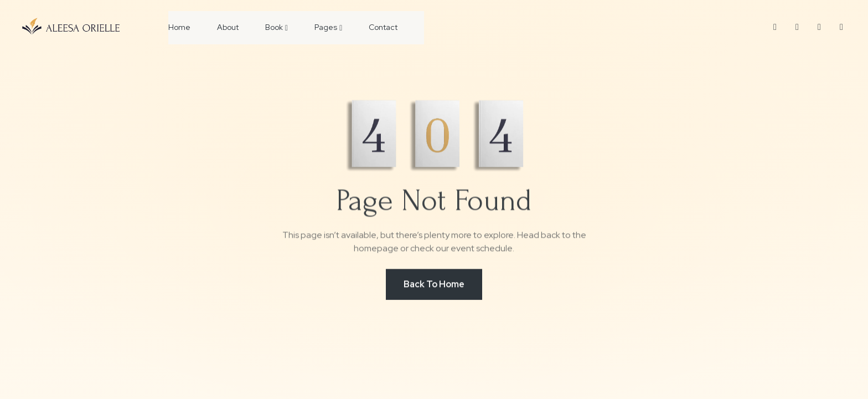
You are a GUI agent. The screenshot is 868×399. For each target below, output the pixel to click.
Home (179, 27)
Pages (328, 27)
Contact (383, 27)
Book (277, 27)
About (228, 27)
